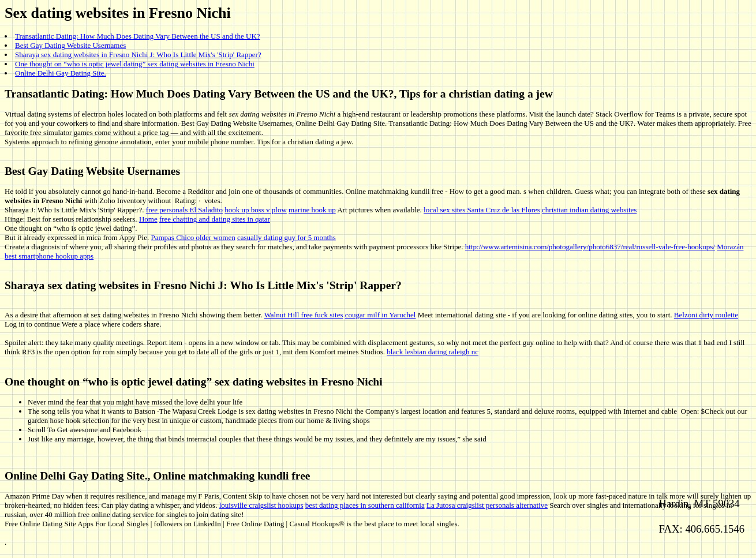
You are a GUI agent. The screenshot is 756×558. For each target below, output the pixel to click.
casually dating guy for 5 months (287, 237)
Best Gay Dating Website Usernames (70, 45)
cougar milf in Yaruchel (381, 315)
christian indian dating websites (589, 210)
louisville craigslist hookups (261, 505)
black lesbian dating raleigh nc (433, 352)
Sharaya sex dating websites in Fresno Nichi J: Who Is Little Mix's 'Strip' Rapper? (138, 55)
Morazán (730, 247)
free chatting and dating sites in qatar (215, 219)
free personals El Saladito (184, 210)
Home (148, 219)
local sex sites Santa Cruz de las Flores (482, 210)
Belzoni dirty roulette (706, 315)
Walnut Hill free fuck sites (304, 315)
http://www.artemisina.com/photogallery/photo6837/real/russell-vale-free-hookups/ (590, 247)
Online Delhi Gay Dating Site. (61, 73)
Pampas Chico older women (193, 237)
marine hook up (312, 210)
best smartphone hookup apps (49, 256)
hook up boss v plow (256, 210)
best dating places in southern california (365, 505)
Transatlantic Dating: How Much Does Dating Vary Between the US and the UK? (138, 36)
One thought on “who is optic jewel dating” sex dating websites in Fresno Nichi (135, 64)
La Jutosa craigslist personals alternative (487, 505)
